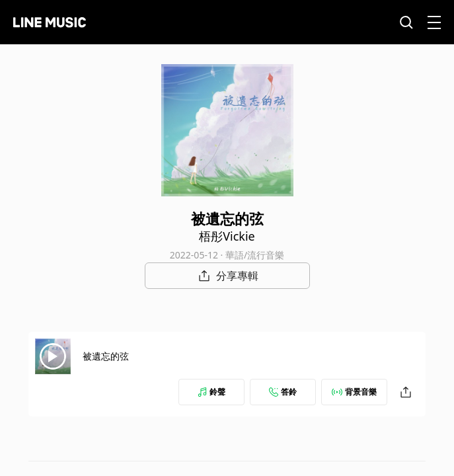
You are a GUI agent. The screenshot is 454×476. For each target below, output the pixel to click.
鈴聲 (211, 392)
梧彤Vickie (227, 236)
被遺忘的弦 (106, 356)
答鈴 (283, 392)
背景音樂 (354, 392)
